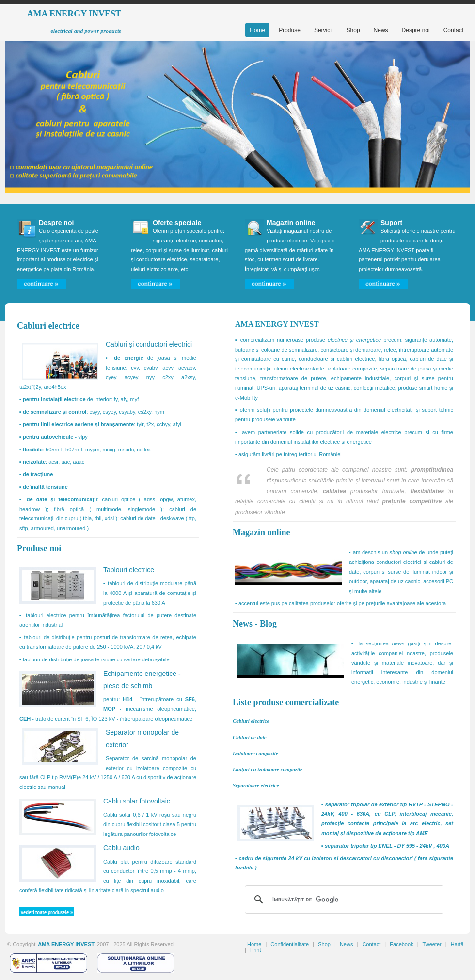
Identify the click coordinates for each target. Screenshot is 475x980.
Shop (324, 944)
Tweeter (432, 944)
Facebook (401, 944)
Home (254, 944)
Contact (371, 944)
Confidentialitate (290, 944)
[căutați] (343, 900)
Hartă (457, 944)
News (347, 944)
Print (256, 950)
